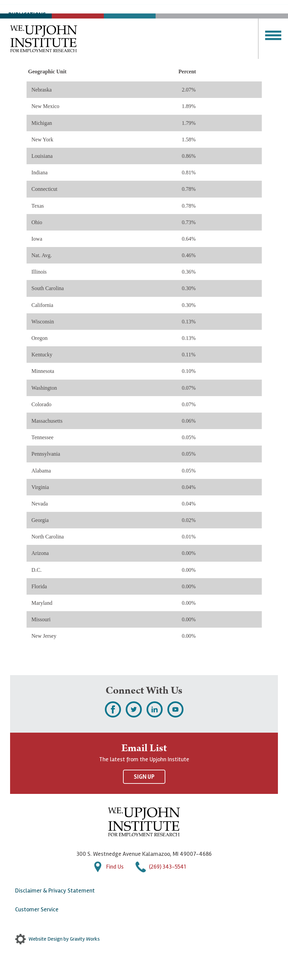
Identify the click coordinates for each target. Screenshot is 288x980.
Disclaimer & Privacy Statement (55, 890)
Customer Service (37, 909)
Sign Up (144, 777)
